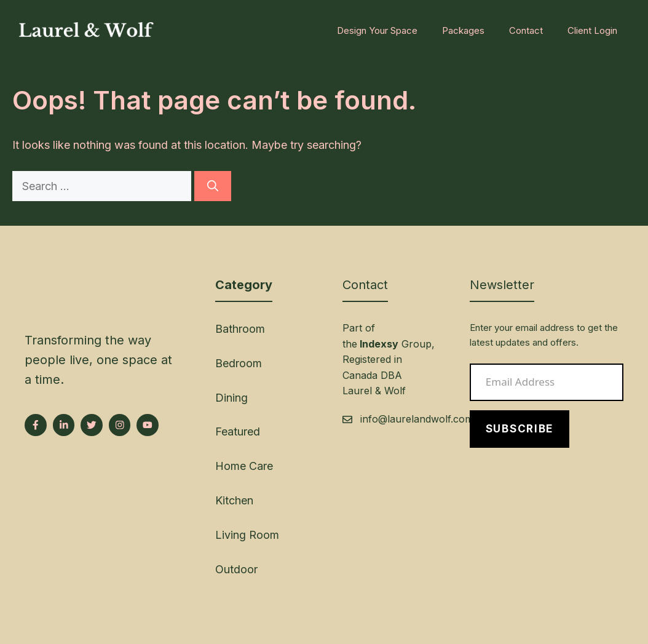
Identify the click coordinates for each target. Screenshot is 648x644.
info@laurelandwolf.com (417, 419)
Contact (526, 30)
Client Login (592, 30)
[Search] (213, 186)
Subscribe (520, 429)
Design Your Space (377, 30)
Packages (463, 30)
